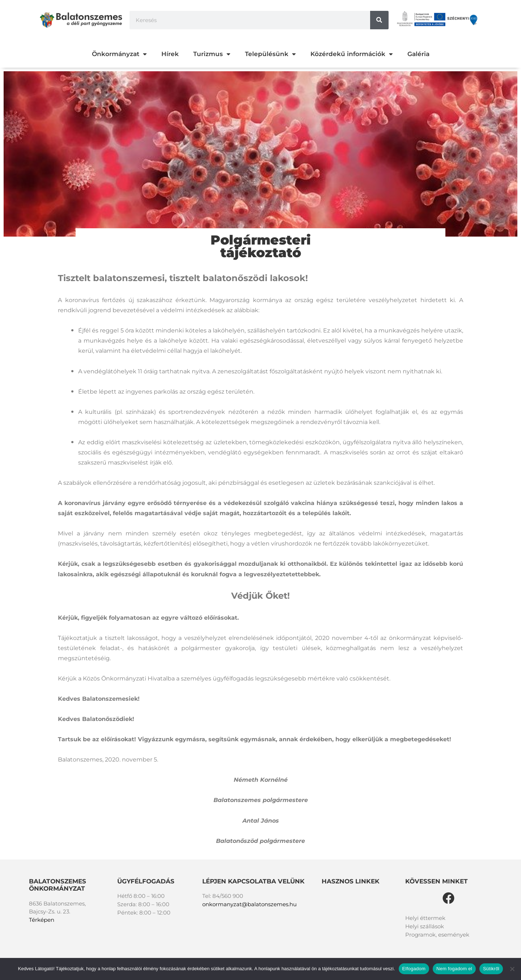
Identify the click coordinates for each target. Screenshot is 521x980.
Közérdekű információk (352, 54)
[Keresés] (379, 20)
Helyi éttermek (425, 918)
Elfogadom (414, 969)
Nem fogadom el (454, 969)
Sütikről (491, 969)
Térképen (42, 920)
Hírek (170, 54)
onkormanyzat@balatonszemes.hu (249, 904)
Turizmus (212, 54)
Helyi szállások (425, 926)
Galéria (418, 54)
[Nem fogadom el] (512, 969)
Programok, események (437, 935)
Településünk (270, 54)
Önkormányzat (119, 54)
